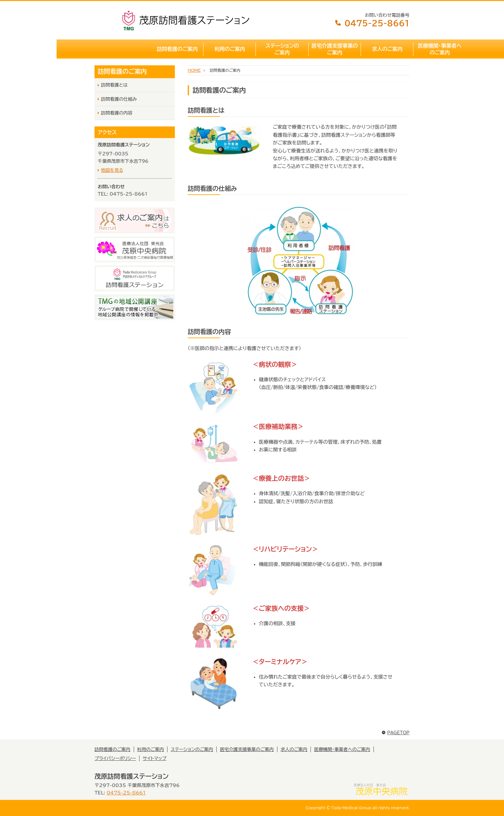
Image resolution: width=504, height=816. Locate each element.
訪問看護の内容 (117, 113)
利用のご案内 (173, 49)
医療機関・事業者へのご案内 (383, 49)
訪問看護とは (114, 85)
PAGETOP (396, 733)
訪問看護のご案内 (121, 49)
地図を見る (112, 170)
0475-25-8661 (372, 23)
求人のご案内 (331, 49)
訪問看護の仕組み (119, 99)
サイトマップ (155, 758)
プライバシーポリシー (115, 758)
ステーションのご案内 (226, 49)
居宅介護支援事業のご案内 (278, 49)
